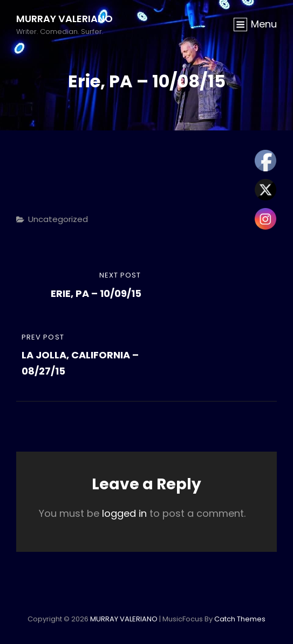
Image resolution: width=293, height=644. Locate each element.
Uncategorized (58, 219)
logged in (124, 513)
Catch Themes (240, 619)
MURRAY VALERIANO (64, 19)
